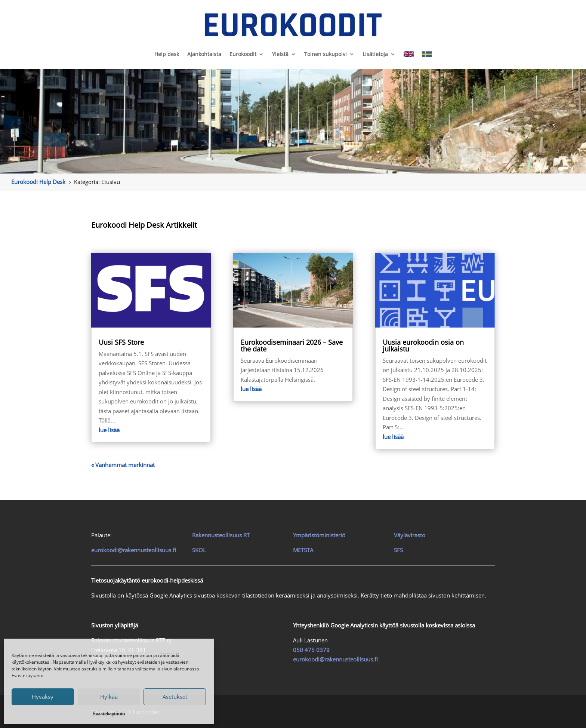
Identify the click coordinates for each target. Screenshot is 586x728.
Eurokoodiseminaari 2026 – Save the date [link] (292, 345)
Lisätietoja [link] (375, 54)
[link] (293, 25)
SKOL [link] (199, 550)
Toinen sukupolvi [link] (326, 54)
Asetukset (175, 697)
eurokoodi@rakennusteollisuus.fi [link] (134, 550)
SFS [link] (398, 550)
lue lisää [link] (109, 430)
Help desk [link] (167, 54)
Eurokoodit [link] (243, 54)
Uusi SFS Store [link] (121, 342)
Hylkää (109, 697)
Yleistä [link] (280, 54)
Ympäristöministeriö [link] (319, 535)
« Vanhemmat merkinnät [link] (123, 465)
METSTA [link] (303, 550)
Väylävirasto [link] (410, 535)
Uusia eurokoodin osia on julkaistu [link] (423, 345)
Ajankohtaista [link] (204, 54)
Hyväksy (43, 697)
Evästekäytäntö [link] (109, 714)
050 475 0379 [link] (311, 650)
